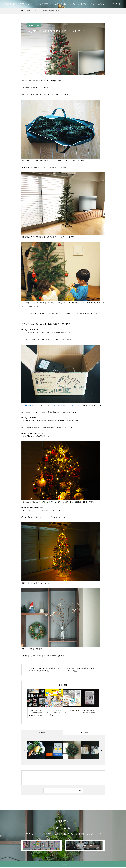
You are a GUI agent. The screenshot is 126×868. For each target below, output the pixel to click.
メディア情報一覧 (46, 4)
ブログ (92, 4)
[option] (36, 703)
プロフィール (32, 4)
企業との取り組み (61, 4)
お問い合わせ (103, 4)
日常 (38, 25)
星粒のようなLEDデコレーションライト (65, 405)
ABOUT (22, 4)
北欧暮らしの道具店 (32, 405)
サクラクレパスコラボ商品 (78, 4)
